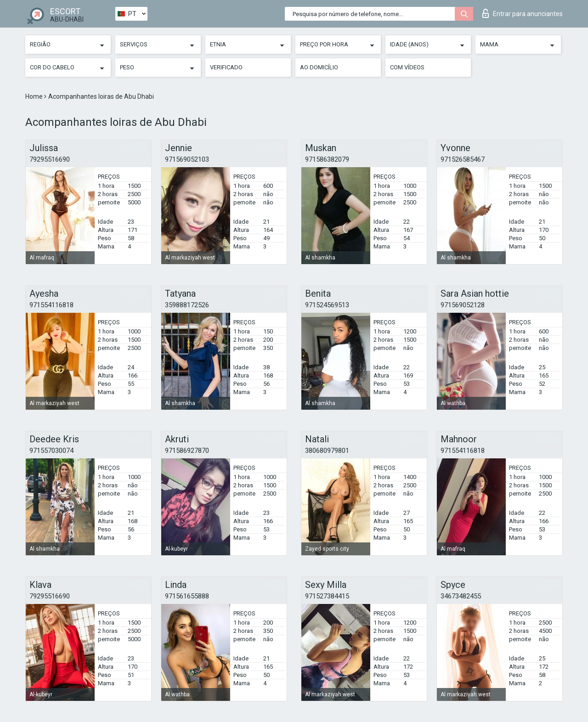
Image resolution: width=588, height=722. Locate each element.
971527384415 (327, 596)
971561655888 (187, 596)
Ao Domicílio (319, 67)
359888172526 (187, 305)
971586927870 (187, 451)
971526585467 (463, 159)
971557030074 (51, 451)
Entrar (523, 13)
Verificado (226, 67)
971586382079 (327, 159)
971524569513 (327, 305)
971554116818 (51, 305)
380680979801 (327, 451)
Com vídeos (407, 67)
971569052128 (463, 305)
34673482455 (461, 596)
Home (35, 96)
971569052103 (187, 159)
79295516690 (50, 159)
